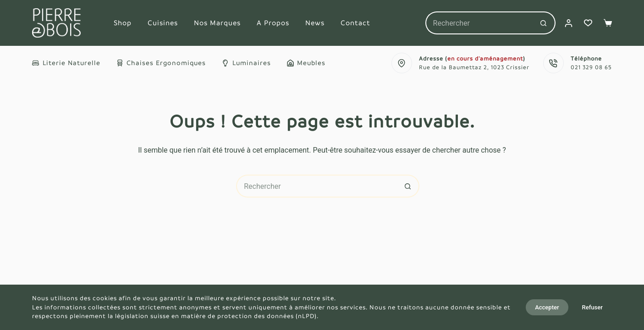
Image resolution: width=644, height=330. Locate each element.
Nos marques (217, 23)
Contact (355, 23)
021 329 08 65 (591, 67)
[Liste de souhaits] (588, 23)
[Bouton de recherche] (544, 23)
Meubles (306, 63)
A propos (273, 23)
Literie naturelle (66, 63)
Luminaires (246, 63)
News (315, 23)
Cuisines (163, 23)
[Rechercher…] (479, 23)
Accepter (547, 307)
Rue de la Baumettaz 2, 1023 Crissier (474, 67)
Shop (123, 23)
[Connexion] (569, 23)
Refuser (592, 307)
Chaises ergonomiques (161, 63)
